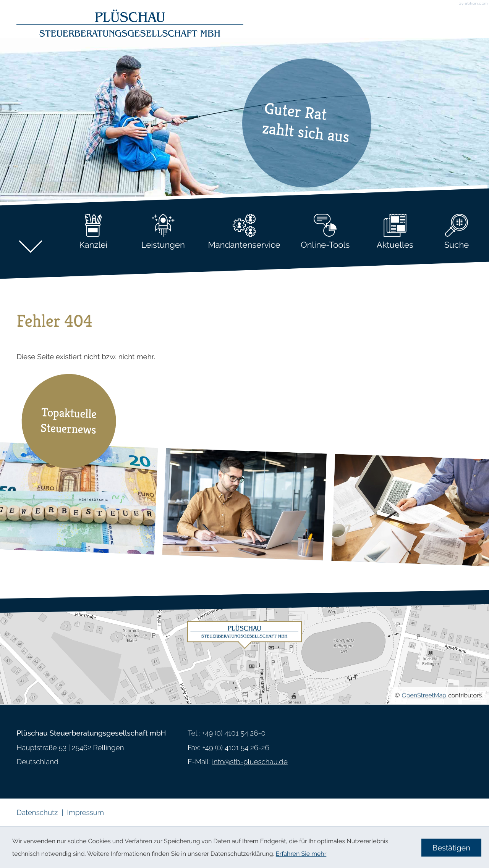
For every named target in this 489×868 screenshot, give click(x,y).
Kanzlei (93, 232)
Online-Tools (325, 232)
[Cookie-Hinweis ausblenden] (451, 848)
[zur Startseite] (130, 22)
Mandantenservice (244, 232)
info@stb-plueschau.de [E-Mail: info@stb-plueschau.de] (250, 762)
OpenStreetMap (424, 695)
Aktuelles (395, 232)
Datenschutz (37, 813)
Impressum (85, 813)
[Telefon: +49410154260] (234, 734)
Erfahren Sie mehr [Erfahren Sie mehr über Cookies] (301, 854)
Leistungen (163, 232)
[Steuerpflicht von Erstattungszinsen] (244, 504)
